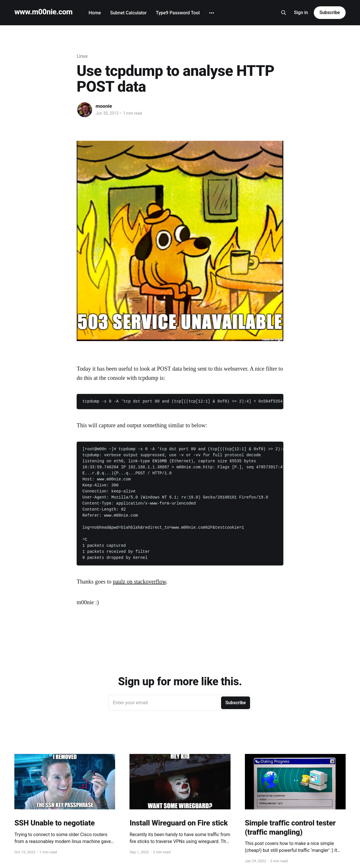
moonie (104, 106)
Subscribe (330, 12)
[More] (212, 13)
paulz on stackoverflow (139, 582)
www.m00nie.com (43, 12)
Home (95, 13)
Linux (82, 56)
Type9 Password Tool (178, 13)
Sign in (301, 12)
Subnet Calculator (128, 13)
